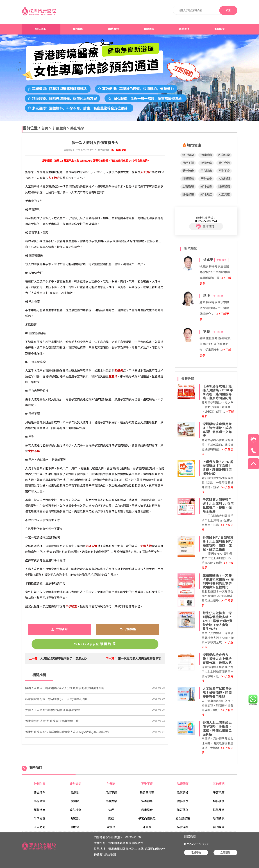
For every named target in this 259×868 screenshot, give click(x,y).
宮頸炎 (75, 801)
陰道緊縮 (188, 179)
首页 (45, 128)
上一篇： (35, 659)
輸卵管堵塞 (147, 793)
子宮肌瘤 (206, 171)
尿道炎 (75, 818)
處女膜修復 (183, 818)
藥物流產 (188, 171)
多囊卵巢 (147, 801)
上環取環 (188, 187)
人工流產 (224, 195)
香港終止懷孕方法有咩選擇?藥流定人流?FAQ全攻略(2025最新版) (67, 732)
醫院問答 (184, 29)
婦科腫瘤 (206, 155)
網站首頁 (41, 29)
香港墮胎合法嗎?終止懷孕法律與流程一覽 (52, 721)
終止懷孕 (77, 128)
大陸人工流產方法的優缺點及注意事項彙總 (53, 710)
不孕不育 (224, 171)
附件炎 (75, 827)
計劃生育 (59, 128)
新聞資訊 (220, 29)
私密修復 (224, 155)
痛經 (111, 810)
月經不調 (188, 163)
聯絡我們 (113, 29)
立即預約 (225, 853)
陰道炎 (75, 793)
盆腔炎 (111, 827)
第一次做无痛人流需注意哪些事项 (140, 659)
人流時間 (224, 179)
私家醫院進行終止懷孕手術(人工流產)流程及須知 (56, 699)
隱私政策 (138, 843)
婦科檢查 (206, 187)
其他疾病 (219, 784)
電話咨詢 (196, 853)
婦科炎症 (206, 195)
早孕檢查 (206, 179)
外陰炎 (147, 827)
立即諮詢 (205, 226)
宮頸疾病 (206, 163)
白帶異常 (111, 801)
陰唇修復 (188, 195)
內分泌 (111, 784)
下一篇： (111, 659)
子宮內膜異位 (147, 818)
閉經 (111, 818)
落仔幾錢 (224, 163)
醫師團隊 (149, 29)
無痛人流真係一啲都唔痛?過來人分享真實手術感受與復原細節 (65, 688)
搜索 (228, 11)
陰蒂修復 (183, 810)
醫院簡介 (78, 29)
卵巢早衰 (147, 810)
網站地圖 (110, 855)
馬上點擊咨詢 (119, 150)
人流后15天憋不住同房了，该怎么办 (63, 659)
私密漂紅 (183, 827)
